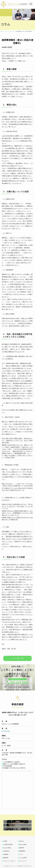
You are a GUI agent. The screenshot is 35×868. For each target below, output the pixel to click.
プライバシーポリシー (10, 861)
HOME (5, 841)
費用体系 (6, 858)
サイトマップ (23, 861)
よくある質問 (23, 858)
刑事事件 (22, 848)
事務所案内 (22, 851)
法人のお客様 (7, 848)
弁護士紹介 (6, 851)
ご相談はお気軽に (8, 844)
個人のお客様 (23, 844)
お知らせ (22, 841)
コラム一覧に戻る (18, 658)
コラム (21, 854)
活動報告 (6, 854)
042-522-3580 (6, 731)
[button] (3, 10)
